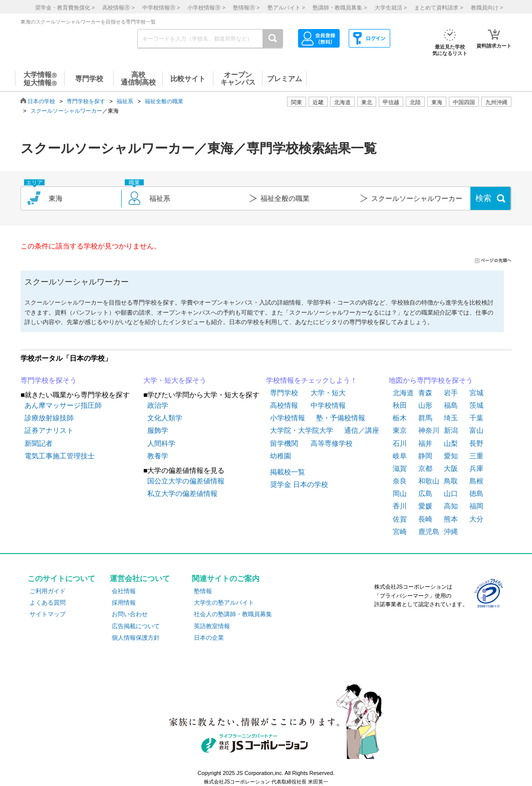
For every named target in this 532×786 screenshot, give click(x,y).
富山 (476, 430)
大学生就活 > (391, 8)
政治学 (158, 405)
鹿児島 (429, 532)
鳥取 (451, 481)
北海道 (342, 102)
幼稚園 (281, 456)
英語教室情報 (212, 626)
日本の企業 (209, 638)
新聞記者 (39, 443)
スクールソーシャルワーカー (66, 111)
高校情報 (284, 405)
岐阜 (400, 456)
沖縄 (451, 532)
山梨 (451, 443)
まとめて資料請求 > (439, 8)
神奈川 (429, 430)
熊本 (451, 519)
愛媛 (425, 506)
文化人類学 (165, 418)
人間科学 (161, 443)
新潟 (451, 430)
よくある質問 (48, 603)
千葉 (476, 418)
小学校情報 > (206, 8)
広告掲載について (136, 626)
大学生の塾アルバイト (224, 603)
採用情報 (124, 603)
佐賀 (400, 519)
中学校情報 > (161, 8)
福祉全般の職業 (164, 101)
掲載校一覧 (288, 472)
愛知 (451, 456)
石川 (400, 443)
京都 (425, 468)
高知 (451, 506)
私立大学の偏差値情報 (182, 493)
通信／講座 (362, 430)
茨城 (476, 405)
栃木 (400, 418)
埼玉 (451, 418)
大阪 (451, 468)
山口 (451, 493)
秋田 (400, 405)
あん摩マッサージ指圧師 (63, 405)
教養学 (158, 456)
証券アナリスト (49, 430)
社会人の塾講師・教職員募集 (233, 614)
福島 (451, 405)
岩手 (451, 393)
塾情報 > (246, 8)
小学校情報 (288, 418)
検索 (483, 198)
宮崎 (400, 532)
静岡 (425, 456)
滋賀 (400, 468)
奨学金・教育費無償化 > (65, 8)
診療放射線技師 (49, 418)
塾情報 (203, 591)
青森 (425, 393)
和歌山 (429, 481)
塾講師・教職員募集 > (340, 8)
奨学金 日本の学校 (299, 484)
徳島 (476, 493)
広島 (425, 493)
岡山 (400, 493)
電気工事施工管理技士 (60, 456)
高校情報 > (118, 8)
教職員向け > (487, 8)
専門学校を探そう (49, 380)
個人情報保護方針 (136, 638)
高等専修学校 (332, 443)
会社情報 (124, 591)
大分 (476, 519)
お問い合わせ (130, 614)
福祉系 (125, 101)
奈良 (400, 481)
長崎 (425, 519)
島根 (476, 481)
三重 (476, 456)
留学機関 (284, 443)
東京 (400, 430)
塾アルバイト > (286, 8)
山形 (425, 405)
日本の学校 (41, 101)
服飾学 (158, 430)
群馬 (425, 418)
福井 (425, 443)
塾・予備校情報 (341, 418)
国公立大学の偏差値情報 (186, 481)
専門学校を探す (86, 101)
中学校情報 (328, 405)
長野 (476, 443)
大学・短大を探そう (175, 380)
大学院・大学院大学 (302, 430)
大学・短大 (328, 393)
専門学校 (284, 393)
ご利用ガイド (48, 591)
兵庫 (476, 468)
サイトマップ (48, 614)
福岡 (476, 506)
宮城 (476, 393)
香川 (400, 506)
